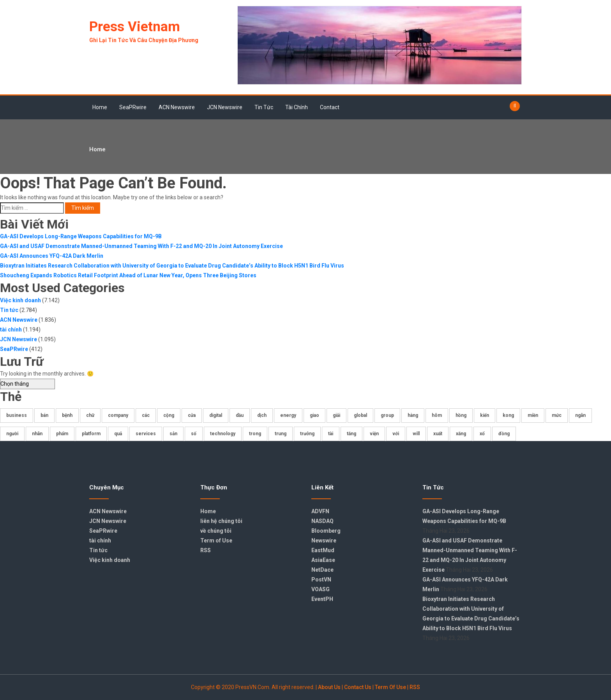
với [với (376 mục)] (396, 434)
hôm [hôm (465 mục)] (437, 415)
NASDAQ (322, 521)
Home (100, 107)
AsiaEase (323, 560)
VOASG (321, 589)
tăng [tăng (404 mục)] (351, 434)
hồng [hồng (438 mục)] (461, 415)
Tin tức (264, 107)
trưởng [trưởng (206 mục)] (307, 434)
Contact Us (358, 687)
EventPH (322, 599)
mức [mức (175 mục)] (557, 415)
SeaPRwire (133, 107)
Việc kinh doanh (20, 300)
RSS (206, 550)
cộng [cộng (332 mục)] (169, 415)
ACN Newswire (177, 107)
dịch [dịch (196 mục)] (262, 415)
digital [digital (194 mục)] (216, 415)
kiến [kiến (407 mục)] (485, 415)
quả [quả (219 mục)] (118, 434)
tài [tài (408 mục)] (331, 434)
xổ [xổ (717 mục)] (482, 434)
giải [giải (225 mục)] (336, 415)
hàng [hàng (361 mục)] (413, 415)
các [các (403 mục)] (146, 415)
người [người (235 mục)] (12, 434)
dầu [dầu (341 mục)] (240, 415)
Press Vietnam (135, 27)
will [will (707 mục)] (416, 434)
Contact (330, 107)
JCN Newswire (225, 107)
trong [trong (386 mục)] (255, 434)
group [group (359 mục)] (387, 415)
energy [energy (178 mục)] (288, 415)
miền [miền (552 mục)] (533, 415)
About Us (329, 687)
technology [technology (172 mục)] (223, 434)
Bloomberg (326, 531)
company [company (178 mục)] (118, 415)
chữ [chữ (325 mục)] (90, 415)
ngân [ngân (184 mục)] (580, 415)
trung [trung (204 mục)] (281, 434)
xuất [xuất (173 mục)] (438, 434)
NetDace (322, 570)
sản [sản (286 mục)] (173, 434)
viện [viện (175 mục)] (374, 434)
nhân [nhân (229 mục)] (37, 434)
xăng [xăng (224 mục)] (461, 434)
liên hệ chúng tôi (221, 521)
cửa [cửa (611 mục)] (192, 415)
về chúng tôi (216, 531)
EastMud (323, 550)
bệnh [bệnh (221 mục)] (67, 415)
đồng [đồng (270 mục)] (504, 434)
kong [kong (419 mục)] (508, 415)
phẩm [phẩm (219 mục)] (62, 434)
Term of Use (216, 541)
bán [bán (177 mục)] (44, 415)
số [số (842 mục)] (194, 434)
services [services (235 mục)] (146, 434)
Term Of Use (390, 687)
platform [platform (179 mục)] (91, 434)
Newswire (324, 541)
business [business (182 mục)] (17, 415)
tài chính (297, 107)
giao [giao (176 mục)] (314, 415)
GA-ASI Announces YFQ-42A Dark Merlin (52, 256)
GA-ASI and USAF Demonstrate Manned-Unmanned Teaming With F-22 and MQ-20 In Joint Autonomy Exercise (141, 246)
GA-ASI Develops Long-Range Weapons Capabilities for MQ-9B (81, 236)
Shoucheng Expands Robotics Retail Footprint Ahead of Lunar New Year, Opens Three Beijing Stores (128, 275)
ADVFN (320, 511)
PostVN (321, 579)
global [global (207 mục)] (360, 415)
